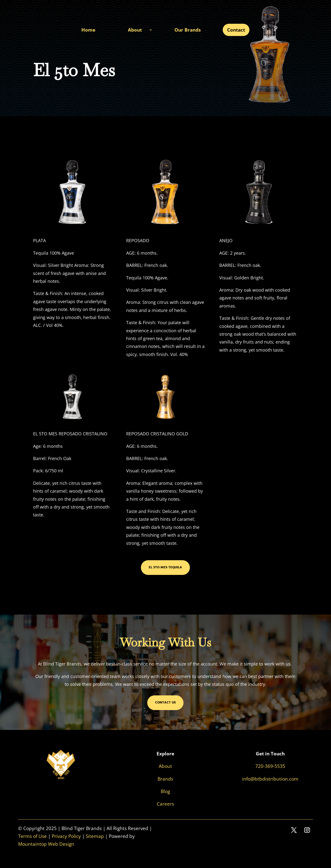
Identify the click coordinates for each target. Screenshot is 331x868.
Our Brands (188, 30)
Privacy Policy (66, 836)
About (135, 30)
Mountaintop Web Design (46, 844)
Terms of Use (32, 836)
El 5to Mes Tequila (165, 567)
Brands (165, 779)
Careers (165, 804)
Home (88, 30)
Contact (236, 30)
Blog (165, 791)
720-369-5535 (270, 766)
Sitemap (95, 836)
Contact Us (165, 703)
